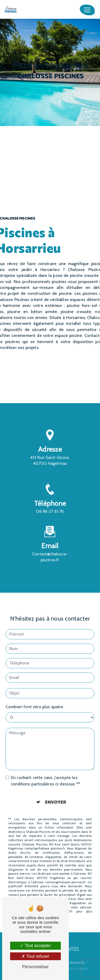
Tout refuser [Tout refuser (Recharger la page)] (35, 956)
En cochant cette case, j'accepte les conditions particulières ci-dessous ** (45, 774)
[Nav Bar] (87, 10)
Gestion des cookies (69, 968)
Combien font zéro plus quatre (35, 700)
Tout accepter (35, 946)
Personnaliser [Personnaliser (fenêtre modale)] (35, 967)
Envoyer (56, 795)
